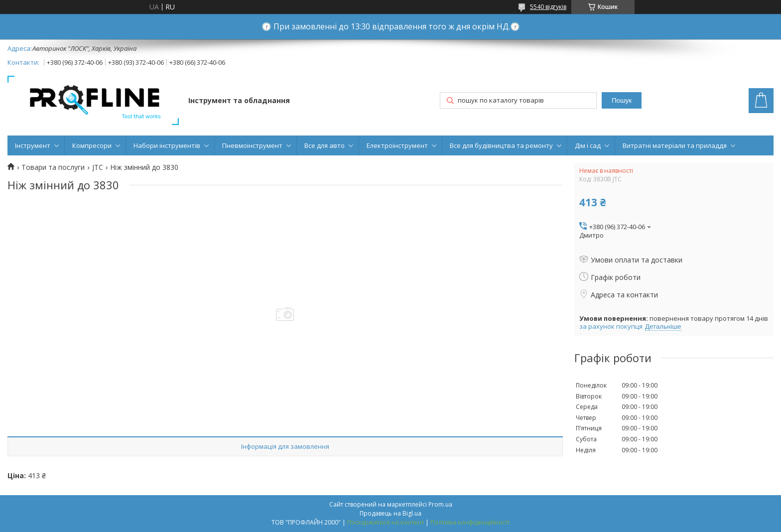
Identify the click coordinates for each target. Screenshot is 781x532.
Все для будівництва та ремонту (501, 145)
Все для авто (325, 145)
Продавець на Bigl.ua (390, 513)
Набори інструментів (167, 145)
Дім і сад (588, 145)
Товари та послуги (53, 167)
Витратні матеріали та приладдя (675, 145)
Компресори (92, 145)
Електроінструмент (397, 145)
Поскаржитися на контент (386, 522)
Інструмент (33, 145)
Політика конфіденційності (470, 522)
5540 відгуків (548, 7)
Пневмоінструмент (252, 145)
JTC (98, 167)
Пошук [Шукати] (622, 100)
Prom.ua (440, 504)
